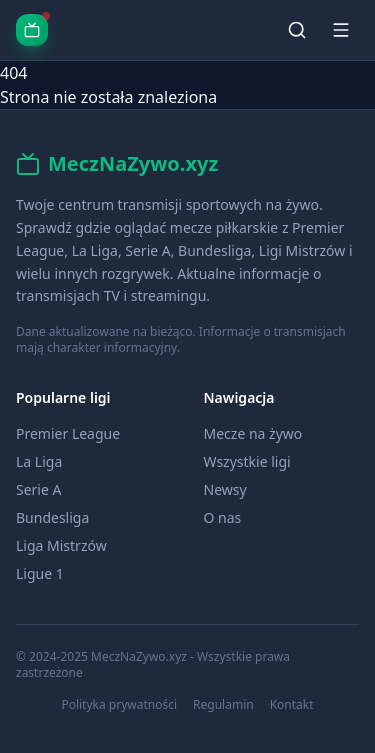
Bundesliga (52, 517)
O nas (223, 517)
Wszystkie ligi (247, 461)
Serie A (38, 489)
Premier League (68, 433)
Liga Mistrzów (61, 545)
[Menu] (341, 30)
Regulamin (223, 705)
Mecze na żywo (253, 433)
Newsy (225, 489)
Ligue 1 (40, 573)
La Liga (39, 461)
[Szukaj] (297, 30)
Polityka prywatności (119, 705)
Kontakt (292, 705)
